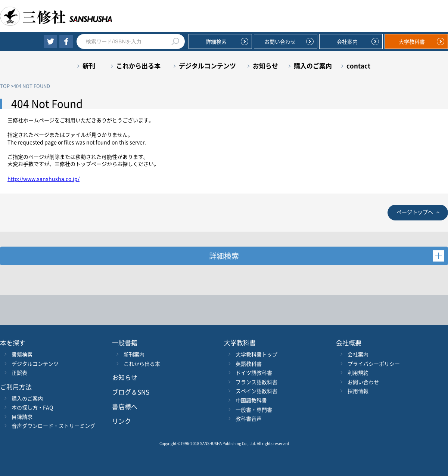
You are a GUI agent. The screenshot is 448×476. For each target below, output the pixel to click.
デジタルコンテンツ (207, 66)
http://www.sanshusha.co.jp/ (43, 179)
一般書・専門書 (254, 409)
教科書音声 (249, 418)
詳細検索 (216, 41)
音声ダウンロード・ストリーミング (53, 426)
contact (358, 66)
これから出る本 (138, 66)
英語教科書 (249, 364)
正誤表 (19, 373)
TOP (5, 86)
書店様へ (125, 406)
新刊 (89, 66)
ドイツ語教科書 (254, 373)
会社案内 (347, 41)
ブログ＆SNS (131, 392)
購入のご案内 (313, 66)
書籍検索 (22, 354)
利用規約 (358, 373)
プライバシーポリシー (374, 364)
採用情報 (358, 391)
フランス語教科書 (256, 382)
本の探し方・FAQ (32, 407)
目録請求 (22, 417)
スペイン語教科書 (256, 391)
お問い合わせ (280, 41)
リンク (122, 421)
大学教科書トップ (256, 354)
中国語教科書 (251, 400)
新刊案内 (134, 354)
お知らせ (265, 66)
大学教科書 (412, 41)
